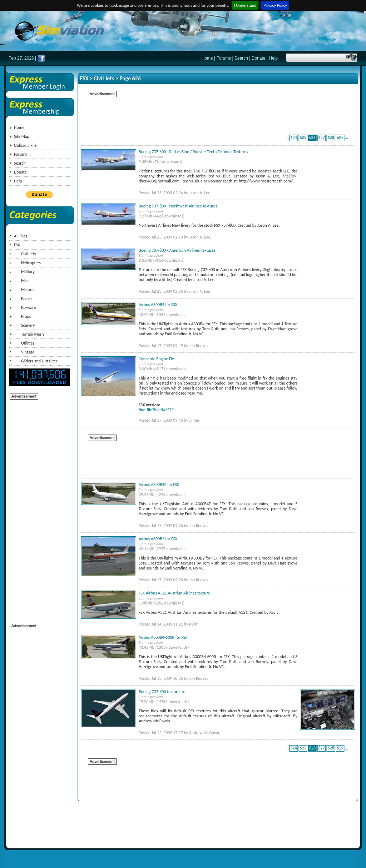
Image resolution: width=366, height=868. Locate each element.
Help (273, 58)
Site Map (22, 136)
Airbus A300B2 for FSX (158, 539)
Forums (224, 58)
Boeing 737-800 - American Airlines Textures (177, 250)
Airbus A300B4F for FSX (159, 485)
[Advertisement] (38, 507)
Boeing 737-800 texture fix (162, 692)
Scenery (28, 325)
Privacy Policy (275, 5)
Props (26, 316)
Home (207, 58)
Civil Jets (28, 254)
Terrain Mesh (33, 334)
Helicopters (31, 263)
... (287, 137)
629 (340, 137)
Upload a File (25, 145)
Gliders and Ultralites (39, 361)
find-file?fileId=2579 (156, 410)
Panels (27, 298)
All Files (21, 236)
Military (28, 272)
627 (321, 137)
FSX (17, 245)
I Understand (245, 5)
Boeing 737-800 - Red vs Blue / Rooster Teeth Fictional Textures (193, 152)
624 (293, 137)
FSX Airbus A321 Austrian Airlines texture (174, 593)
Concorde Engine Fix (156, 359)
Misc (25, 281)
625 (303, 137)
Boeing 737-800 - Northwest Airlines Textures (178, 206)
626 (312, 137)
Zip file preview (151, 157)
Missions (29, 290)
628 (331, 137)
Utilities (28, 343)
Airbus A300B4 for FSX (158, 305)
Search (241, 58)
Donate (259, 58)
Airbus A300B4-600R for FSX (163, 637)
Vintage (28, 352)
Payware (28, 307)
